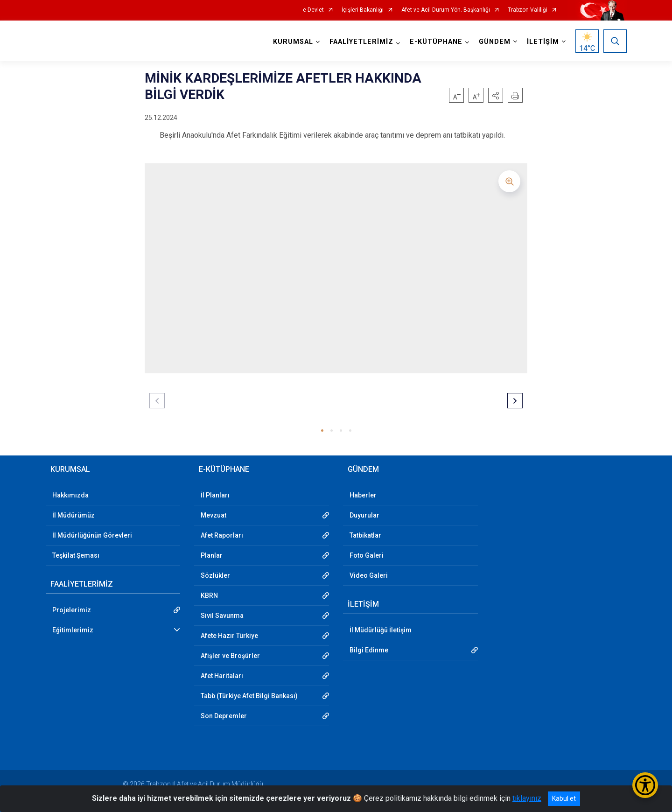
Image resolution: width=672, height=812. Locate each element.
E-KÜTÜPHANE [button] (436, 42)
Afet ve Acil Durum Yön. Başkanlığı (446, 10)
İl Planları (215, 495)
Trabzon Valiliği (528, 10)
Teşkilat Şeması (76, 555)
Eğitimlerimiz (73, 630)
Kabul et (564, 798)
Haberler (363, 495)
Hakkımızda (70, 495)
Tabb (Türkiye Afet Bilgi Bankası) (249, 696)
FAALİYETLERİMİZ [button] (361, 42)
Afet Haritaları (222, 676)
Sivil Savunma (222, 616)
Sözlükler (215, 575)
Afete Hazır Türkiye (229, 636)
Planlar (212, 555)
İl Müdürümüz (73, 515)
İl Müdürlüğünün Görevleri (92, 535)
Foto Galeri (367, 555)
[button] (496, 95)
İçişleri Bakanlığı (363, 10)
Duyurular (364, 515)
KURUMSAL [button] (293, 42)
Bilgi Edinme (369, 650)
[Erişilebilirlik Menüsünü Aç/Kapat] (645, 785)
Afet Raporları (222, 535)
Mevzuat (213, 515)
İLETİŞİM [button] (543, 42)
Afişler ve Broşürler (230, 656)
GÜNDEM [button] (495, 42)
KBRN (209, 595)
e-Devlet (313, 10)
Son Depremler (224, 716)
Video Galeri (369, 575)
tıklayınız (527, 798)
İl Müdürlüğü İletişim (381, 630)
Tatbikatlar (365, 535)
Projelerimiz (72, 610)
